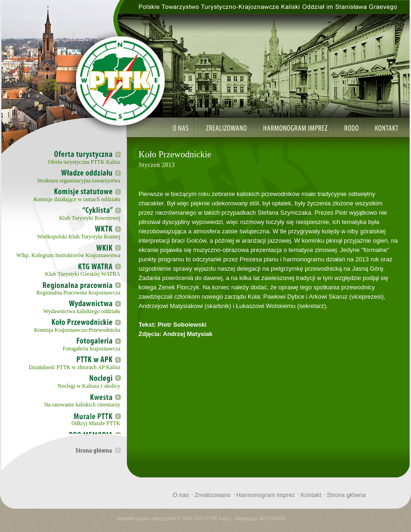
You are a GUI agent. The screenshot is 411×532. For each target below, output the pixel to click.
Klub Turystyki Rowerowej (90, 218)
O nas (181, 495)
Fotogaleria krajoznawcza (91, 349)
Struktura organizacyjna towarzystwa (79, 181)
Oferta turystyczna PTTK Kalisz (84, 162)
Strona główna (346, 495)
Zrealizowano (212, 495)
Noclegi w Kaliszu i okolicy (89, 386)
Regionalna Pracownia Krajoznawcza (78, 293)
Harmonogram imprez (265, 495)
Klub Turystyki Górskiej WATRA (83, 274)
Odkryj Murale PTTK (96, 423)
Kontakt (311, 495)
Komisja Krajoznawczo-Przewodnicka (77, 330)
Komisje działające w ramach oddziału (77, 199)
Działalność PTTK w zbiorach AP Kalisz (74, 367)
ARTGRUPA (272, 519)
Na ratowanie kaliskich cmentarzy (82, 405)
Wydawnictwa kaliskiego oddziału (82, 311)
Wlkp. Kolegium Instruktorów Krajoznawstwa (68, 255)
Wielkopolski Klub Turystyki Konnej (79, 237)
